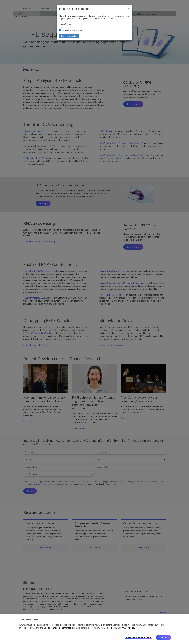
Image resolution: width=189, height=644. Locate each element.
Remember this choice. (71, 32)
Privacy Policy (128, 628)
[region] (94, 629)
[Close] (129, 11)
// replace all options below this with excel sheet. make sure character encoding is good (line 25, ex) (94, 26)
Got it (163, 637)
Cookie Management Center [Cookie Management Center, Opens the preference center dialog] (139, 637)
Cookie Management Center (57, 628)
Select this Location (69, 38)
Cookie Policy (110, 628)
